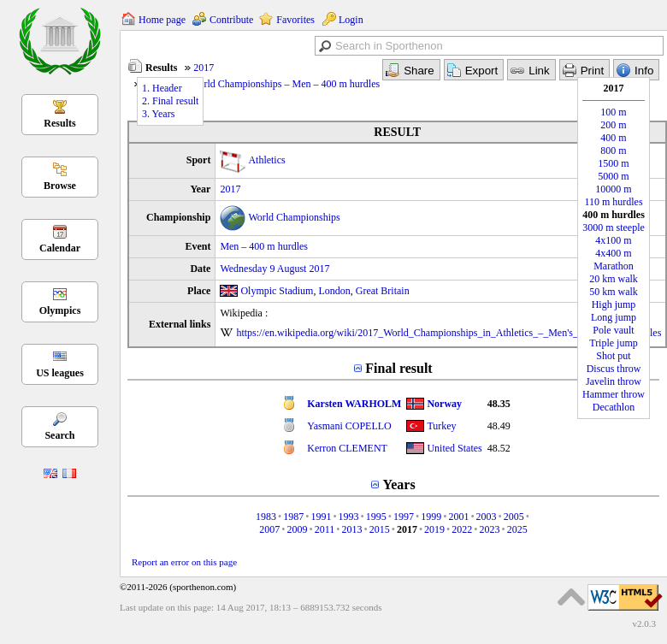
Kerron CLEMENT (347, 448)
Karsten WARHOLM (354, 404)
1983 (266, 517)
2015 (380, 529)
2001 (458, 517)
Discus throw (614, 369)
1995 (376, 517)
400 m (613, 138)
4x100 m (613, 240)
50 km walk (614, 292)
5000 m (613, 176)
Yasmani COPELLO (349, 426)
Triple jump (614, 343)
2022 (462, 529)
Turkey (441, 426)
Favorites (295, 20)
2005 (514, 517)
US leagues (60, 373)
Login (351, 20)
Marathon (614, 266)
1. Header (162, 88)
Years (398, 484)
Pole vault (613, 330)
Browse (60, 186)
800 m (613, 151)
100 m (613, 112)
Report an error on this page (184, 562)
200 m (613, 125)
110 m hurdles (613, 202)
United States (454, 448)
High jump (614, 304)
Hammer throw (614, 394)
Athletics (266, 160)
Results (59, 123)
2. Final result (170, 101)
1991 (321, 517)
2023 (489, 529)
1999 (431, 517)
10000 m (613, 189)
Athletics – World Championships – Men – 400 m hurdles (261, 84)
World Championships (294, 217)
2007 (269, 529)
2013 (351, 529)
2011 (325, 529)
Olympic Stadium (277, 291)
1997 (404, 517)
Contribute (231, 20)
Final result (398, 368)
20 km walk (614, 279)
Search (59, 435)
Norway (444, 404)
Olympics (60, 310)
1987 (293, 517)
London (334, 291)
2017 (204, 68)
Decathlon (614, 407)
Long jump (614, 317)
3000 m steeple (614, 227)
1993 (349, 517)
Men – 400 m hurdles (264, 246)
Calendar (60, 248)
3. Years (158, 114)
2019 (434, 529)
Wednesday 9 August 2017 (274, 269)
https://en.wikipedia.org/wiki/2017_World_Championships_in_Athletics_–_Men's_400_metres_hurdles (449, 333)
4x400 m (613, 253)
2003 (487, 517)
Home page (162, 20)
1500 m (613, 163)
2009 (298, 529)
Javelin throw (614, 381)
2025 (517, 529)
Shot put (613, 356)
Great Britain (383, 291)
